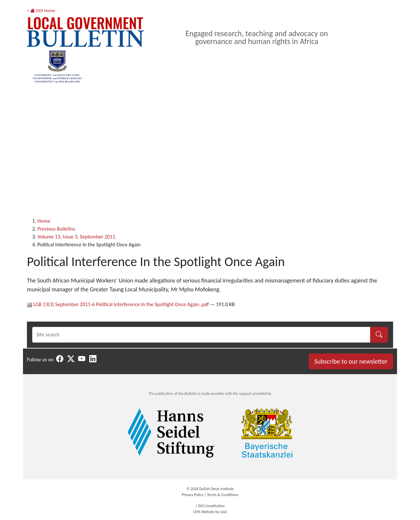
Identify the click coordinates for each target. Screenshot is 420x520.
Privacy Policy (193, 495)
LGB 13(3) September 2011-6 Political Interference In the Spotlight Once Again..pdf (118, 304)
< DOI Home (41, 11)
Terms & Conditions (223, 495)
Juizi (223, 512)
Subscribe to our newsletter (351, 361)
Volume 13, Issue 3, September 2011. (77, 237)
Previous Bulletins (56, 229)
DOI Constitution (211, 506)
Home (44, 221)
